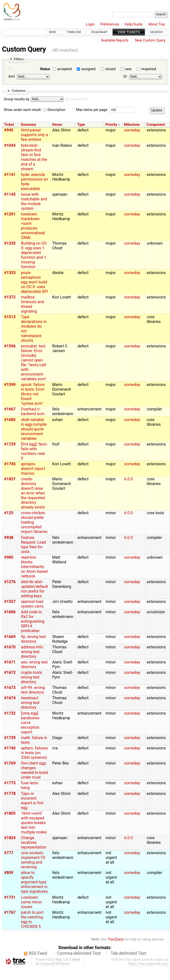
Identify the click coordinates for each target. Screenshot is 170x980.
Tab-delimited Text (129, 953)
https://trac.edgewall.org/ (148, 964)
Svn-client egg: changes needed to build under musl (34, 770)
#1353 (10, 273)
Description (54, 110)
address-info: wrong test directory (32, 652)
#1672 (10, 672)
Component (156, 125)
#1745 (10, 464)
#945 (9, 130)
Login (90, 24)
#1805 (10, 813)
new (128, 69)
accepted (65, 69)
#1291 (10, 214)
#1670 (10, 647)
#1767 (10, 912)
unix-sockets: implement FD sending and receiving (33, 860)
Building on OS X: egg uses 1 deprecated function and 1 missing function (34, 255)
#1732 (10, 713)
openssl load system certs (32, 604)
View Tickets (129, 32)
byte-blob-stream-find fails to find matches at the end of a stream (34, 157)
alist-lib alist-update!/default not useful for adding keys (35, 589)
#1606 (10, 612)
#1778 (10, 794)
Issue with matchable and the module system (34, 201)
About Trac (157, 24)
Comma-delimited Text (79, 953)
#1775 (10, 783)
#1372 (10, 297)
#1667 (10, 409)
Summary (28, 125)
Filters (19, 59)
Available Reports (115, 40)
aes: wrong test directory (34, 664)
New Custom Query (150, 40)
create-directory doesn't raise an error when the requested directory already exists (33, 493)
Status (45, 69)
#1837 (10, 479)
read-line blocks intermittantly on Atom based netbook (34, 567)
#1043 (10, 145)
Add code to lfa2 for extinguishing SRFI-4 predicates (33, 621)
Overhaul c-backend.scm (33, 411)
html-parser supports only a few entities (35, 135)
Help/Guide (134, 24)
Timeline (74, 32)
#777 (9, 853)
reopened (149, 69)
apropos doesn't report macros (33, 469)
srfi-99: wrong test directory (33, 690)
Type (81, 125)
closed (110, 69)
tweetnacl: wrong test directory (30, 703)
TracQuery (116, 939)
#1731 (10, 897)
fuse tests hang (30, 785)
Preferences (110, 24)
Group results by (17, 99)
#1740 (10, 748)
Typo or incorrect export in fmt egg (32, 801)
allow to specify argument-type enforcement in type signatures (34, 882)
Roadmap (99, 32)
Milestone (132, 125)
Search (156, 32)
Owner (57, 125)
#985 (9, 557)
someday (132, 130)
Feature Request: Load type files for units (34, 545)
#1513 (10, 317)
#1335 (10, 243)
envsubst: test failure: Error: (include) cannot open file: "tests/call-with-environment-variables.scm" (34, 362)
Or (125, 76)
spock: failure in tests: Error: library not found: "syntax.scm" (33, 394)
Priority (111, 125)
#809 (9, 873)
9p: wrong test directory (33, 639)
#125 (9, 513)
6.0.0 (128, 479)
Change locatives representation (34, 842)
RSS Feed (38, 953)
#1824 (10, 838)
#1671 (10, 662)
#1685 (10, 420)
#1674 (10, 698)
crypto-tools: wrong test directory (32, 677)
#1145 (10, 194)
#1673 (10, 688)
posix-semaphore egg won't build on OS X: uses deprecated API (34, 282)
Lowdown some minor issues (31, 902)
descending (79, 99)
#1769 (10, 763)
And (11, 76)
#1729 (10, 444)
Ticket (9, 125)
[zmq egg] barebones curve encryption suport (30, 723)
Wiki (53, 32)
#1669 (10, 637)
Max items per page (92, 110)
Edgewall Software (55, 964)
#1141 (10, 175)
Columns (19, 91)
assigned (88, 69)
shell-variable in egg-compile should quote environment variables (34, 429)
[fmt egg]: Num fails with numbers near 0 (34, 451)
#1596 (10, 346)
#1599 (10, 385)
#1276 (10, 582)
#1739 (10, 738)
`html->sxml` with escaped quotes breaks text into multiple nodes (34, 823)
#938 (9, 538)
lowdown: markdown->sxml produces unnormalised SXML (33, 226)
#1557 (10, 602)
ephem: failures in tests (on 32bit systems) (35, 753)
